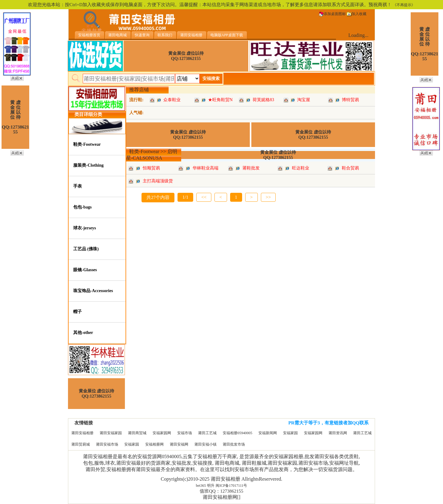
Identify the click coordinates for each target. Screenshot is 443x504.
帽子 (78, 312)
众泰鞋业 (172, 100)
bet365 (201, 486)
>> (268, 197)
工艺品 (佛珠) (86, 249)
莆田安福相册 (82, 433)
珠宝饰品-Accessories (93, 291)
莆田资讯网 (338, 433)
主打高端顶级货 (158, 181)
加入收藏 (357, 14)
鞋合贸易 (350, 168)
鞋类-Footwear (87, 144)
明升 (211, 486)
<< (204, 197)
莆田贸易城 (81, 444)
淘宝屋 (304, 100)
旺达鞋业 (301, 168)
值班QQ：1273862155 (221, 491)
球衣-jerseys (85, 228)
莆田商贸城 (137, 433)
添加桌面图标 (332, 14)
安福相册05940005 (237, 433)
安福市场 (185, 433)
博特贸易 (350, 100)
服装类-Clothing (88, 165)
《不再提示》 (404, 5)
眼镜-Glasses (85, 270)
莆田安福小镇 (206, 444)
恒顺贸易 (151, 168)
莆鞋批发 (251, 168)
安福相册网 (154, 444)
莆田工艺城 (207, 433)
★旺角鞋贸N (220, 100)
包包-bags (82, 207)
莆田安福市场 (107, 444)
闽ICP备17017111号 (231, 486)
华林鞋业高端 (206, 168)
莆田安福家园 (111, 433)
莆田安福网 (179, 444)
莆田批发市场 (234, 444)
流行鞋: (136, 100)
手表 (78, 186)
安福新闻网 (268, 433)
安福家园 (290, 433)
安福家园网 (162, 433)
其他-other (83, 333)
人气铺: (136, 113)
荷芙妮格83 (263, 100)
